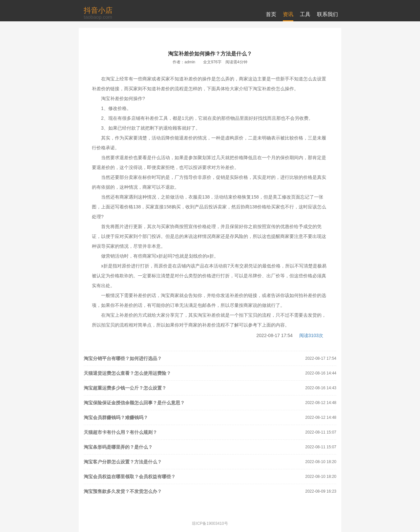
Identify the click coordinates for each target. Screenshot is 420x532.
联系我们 (327, 14)
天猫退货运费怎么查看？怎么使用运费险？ (127, 373)
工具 (305, 14)
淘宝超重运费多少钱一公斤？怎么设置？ (125, 388)
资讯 (288, 14)
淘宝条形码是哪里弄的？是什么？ (118, 447)
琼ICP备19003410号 (210, 523)
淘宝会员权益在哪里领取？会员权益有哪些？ (130, 477)
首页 (271, 14)
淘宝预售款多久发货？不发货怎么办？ (123, 491)
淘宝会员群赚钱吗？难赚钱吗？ (116, 417)
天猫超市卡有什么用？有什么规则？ (120, 432)
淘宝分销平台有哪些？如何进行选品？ (123, 358)
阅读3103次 (311, 335)
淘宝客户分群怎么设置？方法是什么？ (123, 462)
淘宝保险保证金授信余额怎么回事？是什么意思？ (134, 403)
